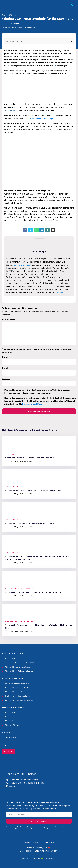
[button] (9, 752)
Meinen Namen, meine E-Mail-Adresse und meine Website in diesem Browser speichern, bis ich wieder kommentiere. (37, 391)
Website (6, 379)
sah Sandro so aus (22, 265)
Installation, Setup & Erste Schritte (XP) (20, 622)
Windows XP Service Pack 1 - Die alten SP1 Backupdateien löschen (33, 490)
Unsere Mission (11, 738)
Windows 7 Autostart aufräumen (17, 684)
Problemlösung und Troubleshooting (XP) (21, 589)
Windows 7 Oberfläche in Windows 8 (19, 688)
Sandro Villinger (13, 24)
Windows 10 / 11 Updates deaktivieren (19, 671)
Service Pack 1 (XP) (12, 454)
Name (6, 357)
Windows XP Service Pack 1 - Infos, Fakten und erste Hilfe (29, 458)
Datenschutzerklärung (33, 404)
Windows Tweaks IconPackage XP (41, 118)
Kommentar (9, 320)
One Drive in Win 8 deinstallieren (17, 696)
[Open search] (73, 5)
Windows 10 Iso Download (15, 659)
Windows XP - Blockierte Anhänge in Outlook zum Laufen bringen (33, 592)
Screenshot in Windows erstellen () (20, 663)
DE (34, 5)
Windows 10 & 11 (11, 713)
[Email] (53, 230)
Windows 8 (9, 717)
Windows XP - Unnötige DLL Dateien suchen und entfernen (30, 523)
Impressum (9, 742)
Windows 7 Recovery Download (16, 692)
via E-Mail (60, 292)
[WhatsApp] (36, 230)
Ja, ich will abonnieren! (39, 821)
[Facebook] (25, 230)
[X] (31, 230)
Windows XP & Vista (12, 725)
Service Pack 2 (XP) (12, 553)
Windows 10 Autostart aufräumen (17, 667)
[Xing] (47, 230)
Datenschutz (9, 746)
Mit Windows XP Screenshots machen (19, 700)
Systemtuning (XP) (12, 520)
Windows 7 (9, 721)
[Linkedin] (42, 230)
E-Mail (6, 368)
